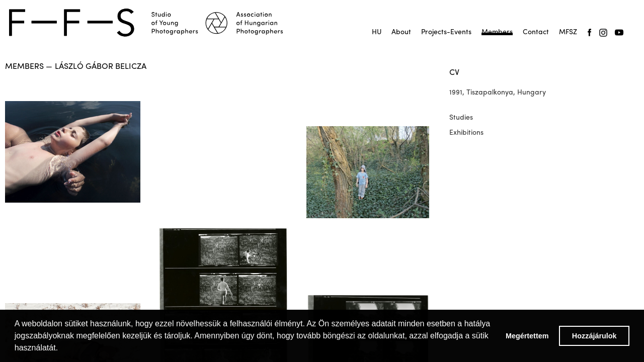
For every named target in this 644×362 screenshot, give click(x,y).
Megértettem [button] (527, 336)
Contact (536, 32)
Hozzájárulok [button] (594, 336)
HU (377, 32)
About (401, 32)
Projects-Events (446, 32)
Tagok (497, 35)
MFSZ (568, 32)
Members (497, 32)
